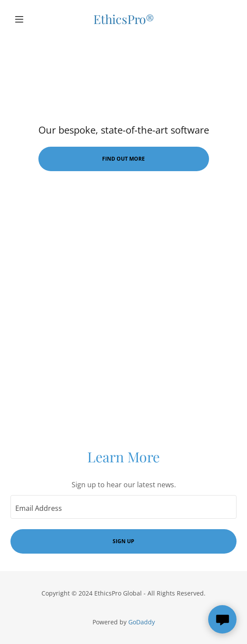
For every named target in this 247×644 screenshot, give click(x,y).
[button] (27, 19)
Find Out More (123, 159)
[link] (124, 19)
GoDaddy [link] (142, 622)
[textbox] (123, 507)
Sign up (123, 541)
